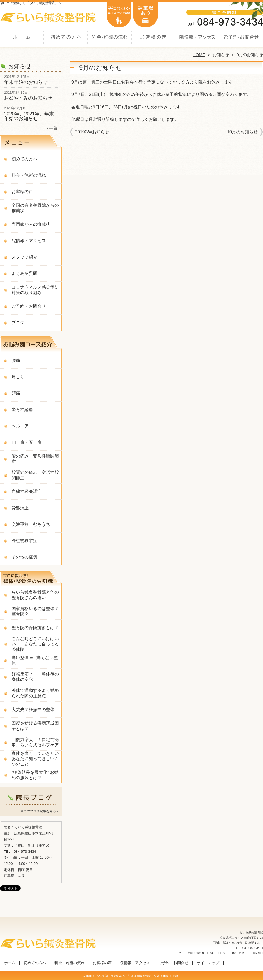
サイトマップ (208, 963)
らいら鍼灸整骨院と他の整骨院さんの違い (35, 595)
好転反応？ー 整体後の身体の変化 (35, 677)
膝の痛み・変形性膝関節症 (35, 459)
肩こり (18, 377)
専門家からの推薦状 (31, 224)
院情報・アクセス (197, 42)
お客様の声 (153, 42)
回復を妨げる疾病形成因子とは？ (35, 726)
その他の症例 (24, 557)
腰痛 (16, 360)
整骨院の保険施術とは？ (35, 628)
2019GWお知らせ (92, 132)
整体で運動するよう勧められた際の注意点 (35, 693)
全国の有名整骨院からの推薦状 (35, 208)
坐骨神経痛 (22, 410)
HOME (199, 55)
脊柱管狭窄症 (24, 541)
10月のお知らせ (242, 132)
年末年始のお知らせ (26, 82)
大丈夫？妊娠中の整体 (33, 709)
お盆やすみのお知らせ (28, 98)
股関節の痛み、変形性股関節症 (35, 475)
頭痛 (16, 393)
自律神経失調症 (27, 491)
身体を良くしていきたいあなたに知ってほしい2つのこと (35, 759)
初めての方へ (66, 42)
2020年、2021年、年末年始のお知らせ (29, 116)
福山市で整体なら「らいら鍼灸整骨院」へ (131, 976)
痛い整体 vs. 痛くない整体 (35, 660)
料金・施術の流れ (110, 42)
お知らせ (221, 55)
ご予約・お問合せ (241, 42)
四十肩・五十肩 (27, 442)
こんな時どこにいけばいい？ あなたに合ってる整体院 (35, 644)
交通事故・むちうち (31, 524)
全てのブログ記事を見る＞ (40, 811)
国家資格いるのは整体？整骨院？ (35, 611)
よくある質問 (24, 273)
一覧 (53, 128)
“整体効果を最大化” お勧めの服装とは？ (35, 775)
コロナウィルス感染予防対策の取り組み (35, 290)
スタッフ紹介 (24, 257)
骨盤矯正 (20, 508)
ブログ (18, 323)
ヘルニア (20, 426)
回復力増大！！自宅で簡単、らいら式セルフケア (35, 742)
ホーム (22, 42)
